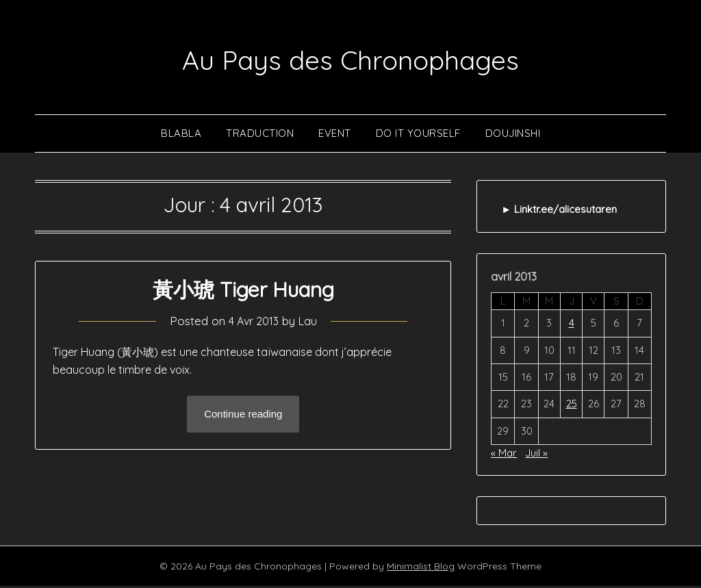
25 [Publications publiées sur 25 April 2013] (572, 406)
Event (335, 135)
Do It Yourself (418, 135)
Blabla (181, 135)
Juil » (536, 455)
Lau (309, 323)
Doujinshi (513, 135)
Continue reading (243, 417)
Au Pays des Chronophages (351, 57)
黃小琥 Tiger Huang (243, 292)
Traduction (260, 135)
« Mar (504, 455)
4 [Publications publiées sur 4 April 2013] (572, 325)
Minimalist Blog (421, 568)
